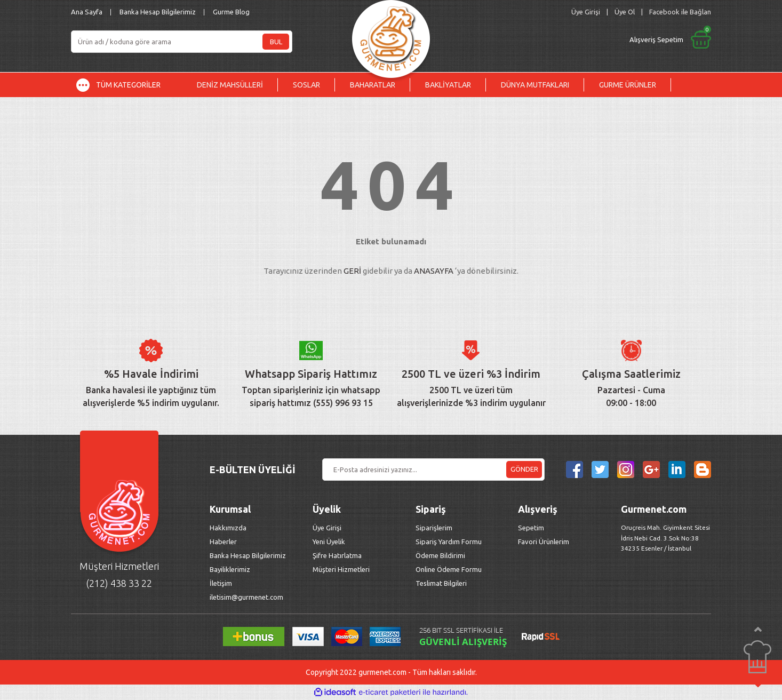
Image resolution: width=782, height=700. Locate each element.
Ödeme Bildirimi (440, 555)
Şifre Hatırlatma (337, 555)
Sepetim (531, 528)
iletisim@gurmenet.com (246, 597)
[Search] (182, 42)
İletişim (221, 583)
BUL (276, 42)
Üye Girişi (327, 528)
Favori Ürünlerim (544, 542)
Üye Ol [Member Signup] (625, 12)
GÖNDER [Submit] (524, 469)
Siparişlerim (434, 528)
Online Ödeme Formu (449, 569)
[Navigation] (126, 85)
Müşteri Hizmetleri (342, 569)
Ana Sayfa (87, 12)
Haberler (223, 542)
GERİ (352, 271)
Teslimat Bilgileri (442, 583)
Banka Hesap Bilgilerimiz (158, 12)
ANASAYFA (434, 271)
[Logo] (391, 36)
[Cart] (581, 39)
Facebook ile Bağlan (680, 12)
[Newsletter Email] (433, 470)
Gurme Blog (231, 12)
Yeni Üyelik (329, 542)
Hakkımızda (228, 528)
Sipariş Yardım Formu (449, 542)
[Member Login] (586, 12)
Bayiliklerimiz (230, 569)
